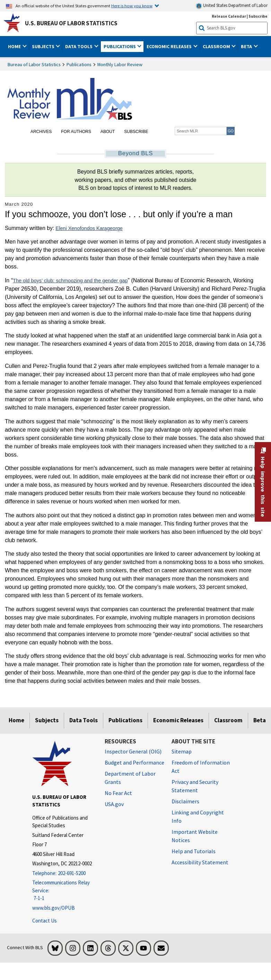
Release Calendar (229, 16)
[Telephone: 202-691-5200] (63, 873)
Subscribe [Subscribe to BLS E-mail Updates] (258, 16)
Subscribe (136, 132)
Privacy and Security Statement (195, 786)
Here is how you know (132, 6)
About (108, 132)
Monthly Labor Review (120, 64)
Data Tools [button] (79, 46)
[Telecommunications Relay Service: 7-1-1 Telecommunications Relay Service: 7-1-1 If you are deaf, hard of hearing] (63, 891)
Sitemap (182, 751)
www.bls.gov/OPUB (54, 908)
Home (16, 720)
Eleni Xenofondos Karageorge (89, 228)
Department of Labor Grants (130, 778)
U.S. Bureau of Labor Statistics (71, 23)
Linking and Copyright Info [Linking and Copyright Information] (198, 816)
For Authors (76, 132)
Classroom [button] (217, 46)
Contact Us (45, 921)
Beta (260, 720)
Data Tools (84, 720)
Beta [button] (247, 46)
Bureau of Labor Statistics (34, 64)
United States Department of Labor (232, 6)
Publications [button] (120, 46)
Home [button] (15, 46)
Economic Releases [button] (170, 46)
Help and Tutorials (194, 851)
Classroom (228, 720)
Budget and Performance (134, 762)
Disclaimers (185, 801)
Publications (79, 64)
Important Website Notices (195, 836)
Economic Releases (178, 720)
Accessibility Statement (200, 862)
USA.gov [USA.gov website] (114, 804)
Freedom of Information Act (201, 767)
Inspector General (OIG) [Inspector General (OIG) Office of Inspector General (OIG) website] (133, 751)
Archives (41, 132)
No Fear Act (118, 793)
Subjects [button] (44, 46)
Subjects (47, 720)
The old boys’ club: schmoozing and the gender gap (70, 281)
